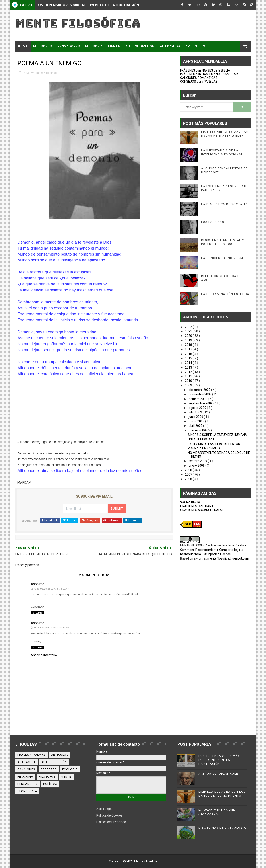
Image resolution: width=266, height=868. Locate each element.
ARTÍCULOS (195, 46)
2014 (189, 363)
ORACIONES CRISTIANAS (198, 506)
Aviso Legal (104, 809)
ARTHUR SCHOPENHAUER (218, 774)
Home (23, 46)
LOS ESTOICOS (213, 222)
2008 (189, 470)
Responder (37, 613)
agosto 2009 (198, 408)
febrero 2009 (198, 461)
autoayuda (27, 762)
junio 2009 (196, 417)
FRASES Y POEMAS (33, 57)
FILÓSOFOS (43, 46)
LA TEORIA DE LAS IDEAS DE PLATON (214, 444)
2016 (189, 354)
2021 (189, 331)
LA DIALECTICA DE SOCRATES (225, 204)
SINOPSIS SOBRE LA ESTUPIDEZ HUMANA (217, 435)
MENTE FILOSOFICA (194, 545)
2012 (189, 372)
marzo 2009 (198, 430)
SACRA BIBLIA (190, 502)
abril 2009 (196, 426)
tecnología (27, 791)
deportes (49, 769)
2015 (189, 358)
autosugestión (54, 762)
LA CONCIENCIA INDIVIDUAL (223, 258)
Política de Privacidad (111, 822)
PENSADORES (69, 46)
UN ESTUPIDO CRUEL (202, 439)
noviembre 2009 (200, 394)
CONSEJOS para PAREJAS (199, 82)
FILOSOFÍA (94, 46)
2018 (189, 345)
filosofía (25, 777)
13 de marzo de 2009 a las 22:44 (51, 589)
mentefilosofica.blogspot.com (228, 558)
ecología (70, 769)
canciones (26, 769)
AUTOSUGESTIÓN (140, 46)
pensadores (28, 784)
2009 (189, 385)
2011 (189, 376)
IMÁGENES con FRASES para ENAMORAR (209, 74)
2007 (189, 474)
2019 (189, 340)
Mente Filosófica (78, 23)
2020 (189, 336)
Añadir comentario (44, 655)
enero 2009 (197, 466)
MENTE (114, 46)
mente (66, 777)
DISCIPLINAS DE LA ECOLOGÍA (222, 828)
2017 (189, 349)
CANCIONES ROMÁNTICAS (199, 78)
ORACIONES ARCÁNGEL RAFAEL (203, 510)
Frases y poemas (46, 73)
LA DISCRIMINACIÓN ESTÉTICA (225, 294)
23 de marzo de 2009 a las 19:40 (51, 628)
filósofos (47, 777)
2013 (189, 367)
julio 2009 (196, 412)
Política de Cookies (109, 815)
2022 (189, 327)
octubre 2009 (198, 399)
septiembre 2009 (201, 403)
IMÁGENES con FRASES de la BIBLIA (205, 70)
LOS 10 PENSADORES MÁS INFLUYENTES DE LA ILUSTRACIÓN (88, 5)
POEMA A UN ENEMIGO (204, 448)
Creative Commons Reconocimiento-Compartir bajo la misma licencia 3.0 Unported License (213, 550)
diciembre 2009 (200, 390)
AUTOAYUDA (170, 46)
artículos (60, 755)
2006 (189, 479)
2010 (189, 381)
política (50, 784)
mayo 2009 (197, 421)
